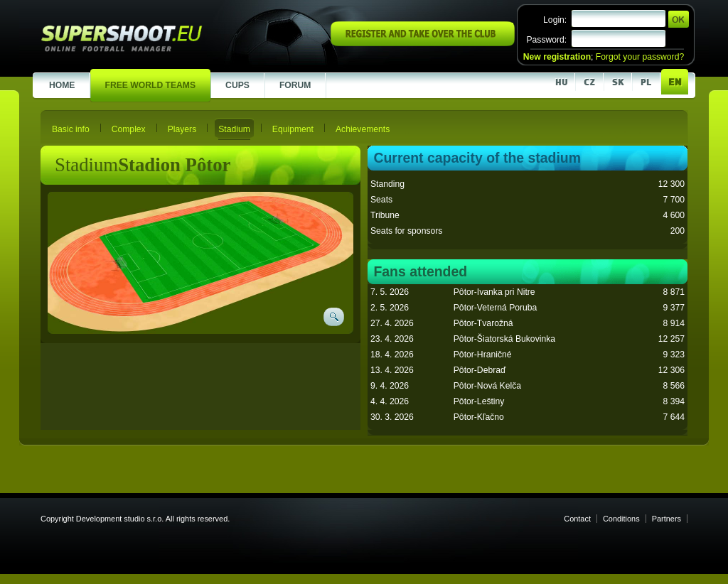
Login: (555, 20)
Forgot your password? (640, 57)
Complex (129, 129)
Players (182, 129)
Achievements (363, 129)
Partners (667, 519)
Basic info (71, 129)
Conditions (621, 519)
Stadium (234, 129)
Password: (546, 40)
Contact (577, 519)
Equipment (293, 129)
